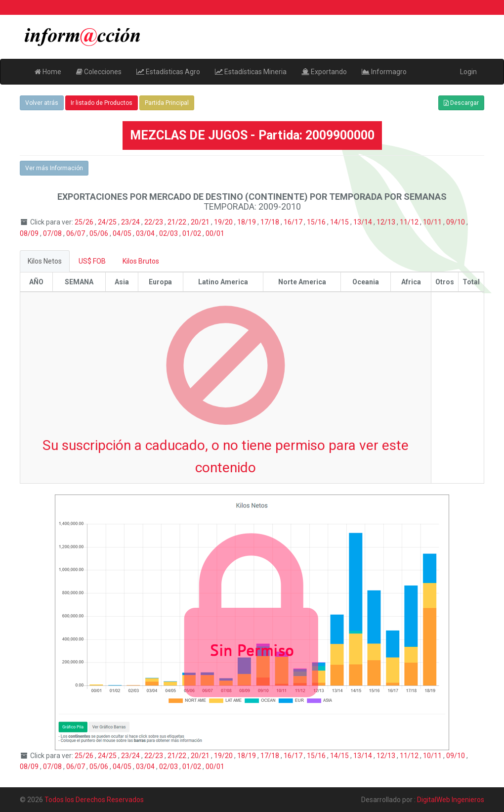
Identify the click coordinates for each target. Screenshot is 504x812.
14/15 (340, 222)
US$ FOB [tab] (92, 261)
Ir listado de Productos (102, 103)
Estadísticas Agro (168, 72)
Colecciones (99, 72)
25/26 (85, 222)
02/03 (169, 233)
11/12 (410, 222)
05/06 (100, 233)
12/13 (387, 222)
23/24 (131, 222)
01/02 (192, 233)
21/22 (178, 222)
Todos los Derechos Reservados (94, 800)
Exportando (324, 72)
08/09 (30, 233)
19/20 (224, 222)
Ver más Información (54, 168)
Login (468, 72)
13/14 (363, 222)
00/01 (215, 233)
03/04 (146, 233)
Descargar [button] (461, 103)
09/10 (456, 222)
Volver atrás (42, 103)
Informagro (384, 72)
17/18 (271, 222)
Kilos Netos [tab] (45, 261)
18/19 (247, 222)
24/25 (108, 222)
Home (48, 72)
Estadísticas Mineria (251, 72)
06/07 (76, 233)
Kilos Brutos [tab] (141, 261)
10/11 (433, 222)
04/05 (123, 233)
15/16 (317, 222)
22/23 (154, 222)
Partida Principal (167, 103)
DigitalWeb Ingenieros (451, 800)
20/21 (201, 222)
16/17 (294, 222)
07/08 (53, 233)
